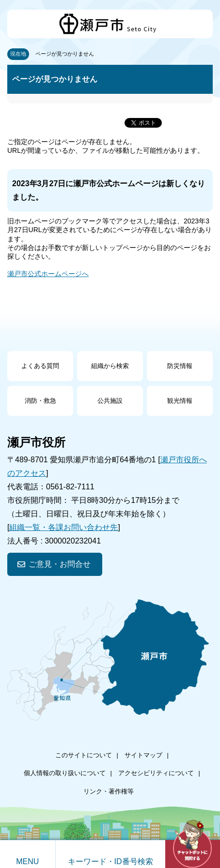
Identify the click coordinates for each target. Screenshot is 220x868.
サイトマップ (143, 755)
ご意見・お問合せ (60, 564)
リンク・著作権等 (109, 791)
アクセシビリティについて (156, 773)
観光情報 (180, 401)
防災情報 (180, 366)
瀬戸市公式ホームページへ (48, 274)
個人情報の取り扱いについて (65, 773)
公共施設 (110, 401)
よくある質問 (40, 366)
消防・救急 (40, 401)
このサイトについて (84, 755)
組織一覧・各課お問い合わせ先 (63, 527)
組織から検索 (110, 366)
